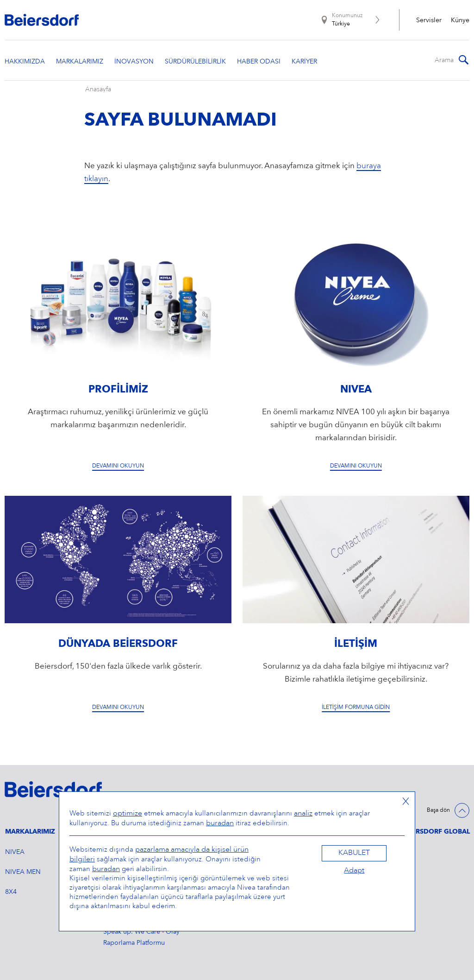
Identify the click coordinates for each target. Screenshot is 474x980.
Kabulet (354, 853)
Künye (460, 20)
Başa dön (438, 810)
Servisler (429, 20)
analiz (303, 814)
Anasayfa (98, 89)
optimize (128, 814)
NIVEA (15, 852)
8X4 (11, 892)
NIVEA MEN (23, 872)
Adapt (354, 871)
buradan (220, 823)
